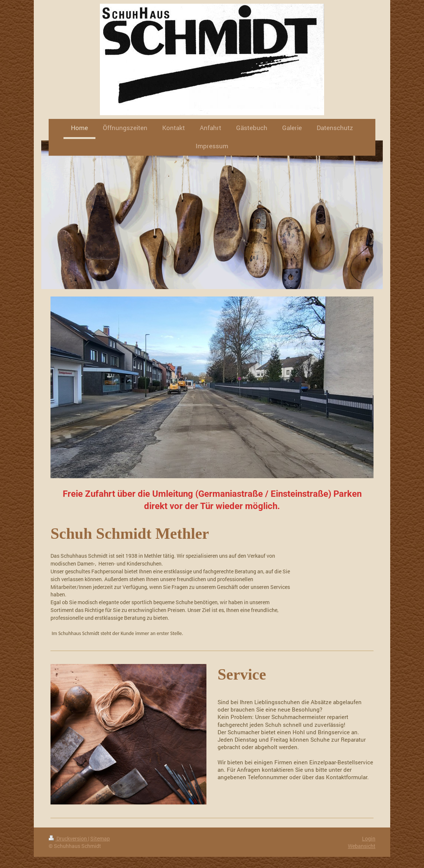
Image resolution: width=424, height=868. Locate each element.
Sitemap (100, 838)
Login (369, 838)
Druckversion (68, 838)
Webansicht (362, 846)
